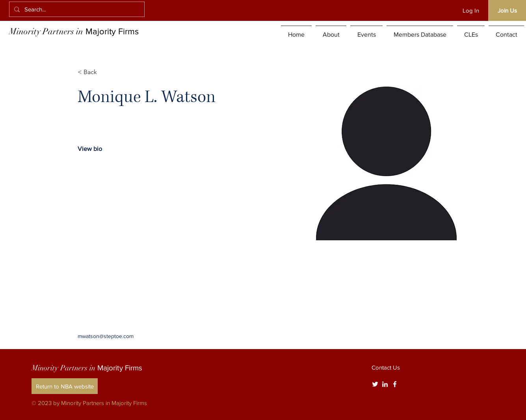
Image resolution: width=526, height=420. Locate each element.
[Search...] (76, 9)
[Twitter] (375, 384)
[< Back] (93, 72)
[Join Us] (507, 10)
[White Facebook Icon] (395, 384)
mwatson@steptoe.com (106, 336)
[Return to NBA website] (65, 386)
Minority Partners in (74, 31)
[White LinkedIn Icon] (385, 384)
